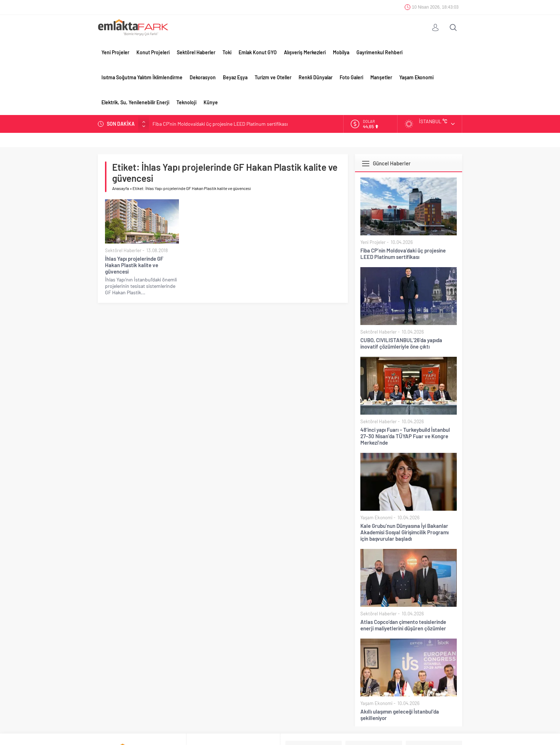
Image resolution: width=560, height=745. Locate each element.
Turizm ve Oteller (273, 77)
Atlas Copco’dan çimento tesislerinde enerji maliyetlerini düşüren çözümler (403, 625)
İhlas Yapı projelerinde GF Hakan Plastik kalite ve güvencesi (134, 265)
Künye (211, 102)
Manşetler (381, 77)
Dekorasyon (203, 77)
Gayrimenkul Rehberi (379, 52)
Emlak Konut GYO (258, 52)
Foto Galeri (351, 77)
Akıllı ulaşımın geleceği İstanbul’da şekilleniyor (400, 715)
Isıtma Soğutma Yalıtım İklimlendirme (142, 77)
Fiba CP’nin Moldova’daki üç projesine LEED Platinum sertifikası (220, 124)
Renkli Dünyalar (316, 77)
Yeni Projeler (115, 52)
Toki (227, 52)
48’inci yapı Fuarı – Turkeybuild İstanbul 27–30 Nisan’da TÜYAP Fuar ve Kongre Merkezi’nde (405, 436)
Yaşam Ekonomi (416, 77)
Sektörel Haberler (196, 52)
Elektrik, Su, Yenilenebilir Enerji (135, 102)
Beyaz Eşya (235, 77)
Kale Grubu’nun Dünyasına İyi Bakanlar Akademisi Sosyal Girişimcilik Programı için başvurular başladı (404, 532)
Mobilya (341, 52)
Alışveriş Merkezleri (305, 52)
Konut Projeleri (153, 52)
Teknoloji (186, 102)
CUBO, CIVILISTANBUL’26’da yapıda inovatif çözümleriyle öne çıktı (401, 343)
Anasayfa (121, 188)
